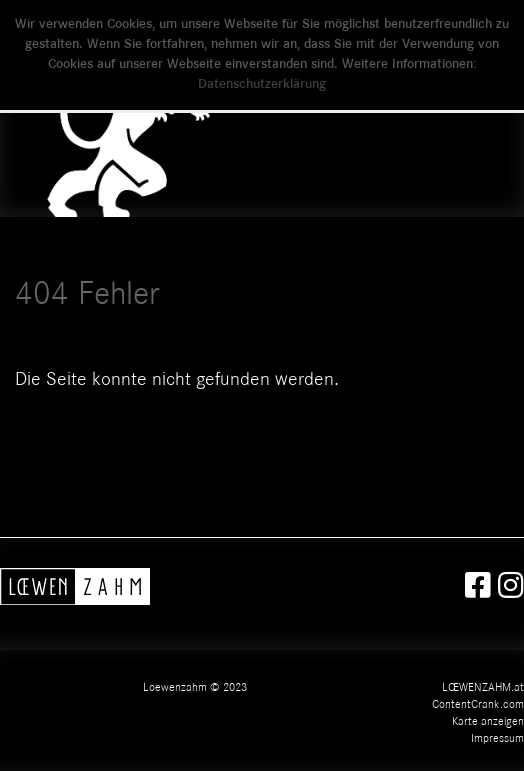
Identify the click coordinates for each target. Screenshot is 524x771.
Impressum (497, 739)
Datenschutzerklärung (262, 85)
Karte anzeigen (488, 722)
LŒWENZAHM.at (483, 688)
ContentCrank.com (478, 705)
